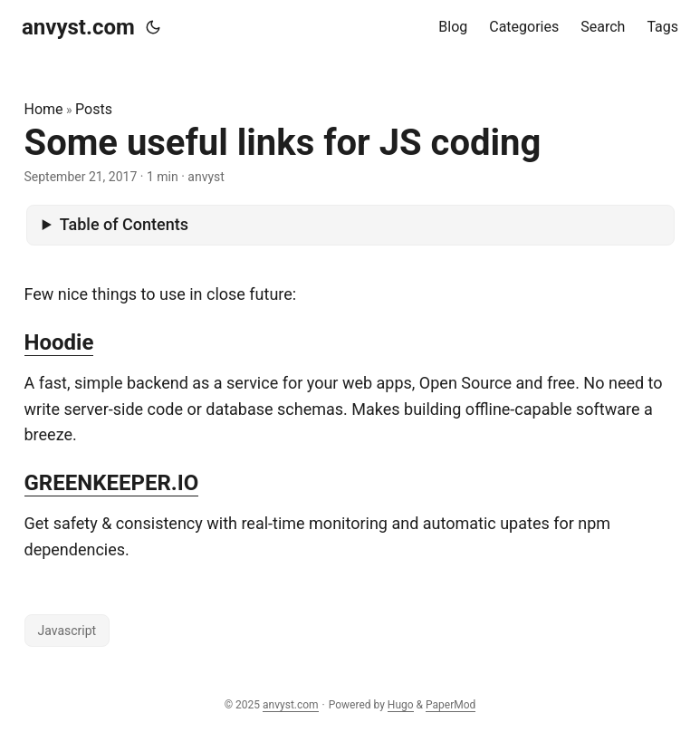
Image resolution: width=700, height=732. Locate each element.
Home (44, 109)
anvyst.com (78, 27)
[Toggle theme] (153, 27)
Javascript (67, 631)
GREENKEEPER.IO (112, 483)
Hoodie (59, 342)
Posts (94, 109)
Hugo (401, 705)
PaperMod (451, 705)
